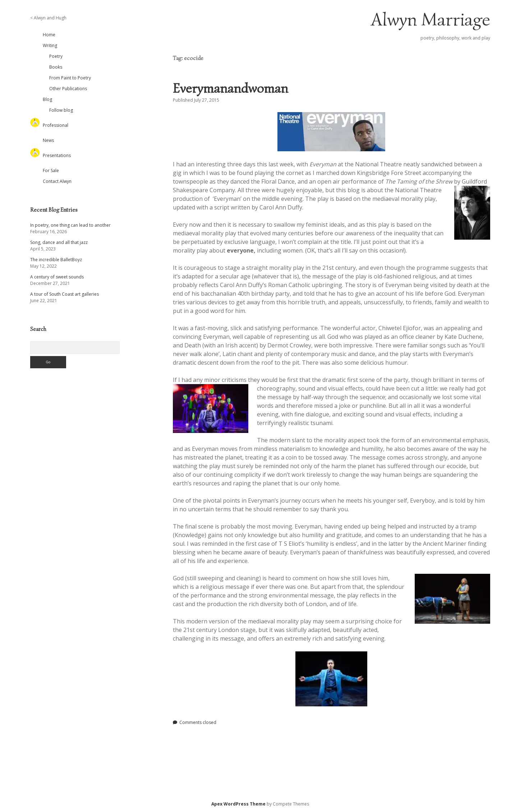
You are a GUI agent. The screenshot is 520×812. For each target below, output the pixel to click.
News (48, 140)
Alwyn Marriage (431, 19)
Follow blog (61, 110)
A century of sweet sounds (57, 277)
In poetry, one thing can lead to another (70, 225)
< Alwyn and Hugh (48, 18)
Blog (47, 99)
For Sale (51, 170)
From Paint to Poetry (70, 78)
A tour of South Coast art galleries (65, 294)
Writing (50, 45)
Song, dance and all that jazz (59, 242)
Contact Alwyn (57, 181)
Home (49, 35)
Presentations (57, 155)
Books (56, 67)
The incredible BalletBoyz (56, 260)
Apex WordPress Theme (238, 804)
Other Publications (68, 89)
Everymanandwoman (231, 88)
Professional (56, 125)
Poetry (56, 56)
